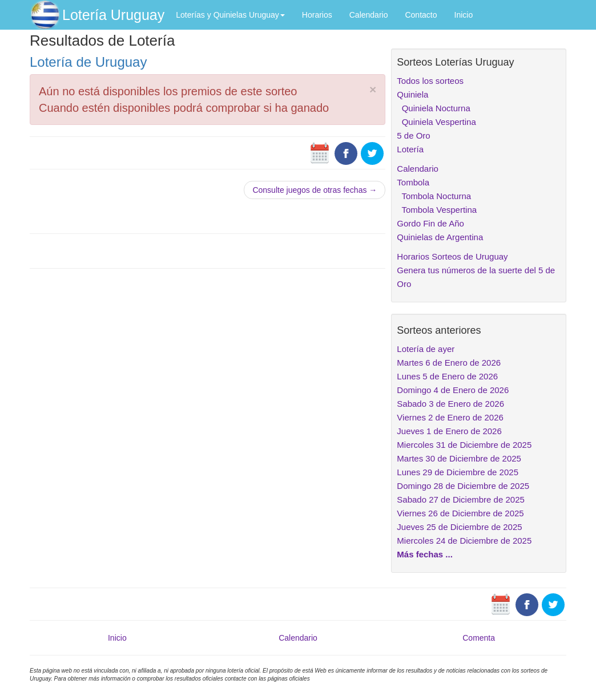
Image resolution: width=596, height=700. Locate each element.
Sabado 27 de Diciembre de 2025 (461, 499)
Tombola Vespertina (437, 210)
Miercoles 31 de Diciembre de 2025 (464, 445)
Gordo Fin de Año (430, 223)
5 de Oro (413, 135)
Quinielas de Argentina (440, 237)
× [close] (373, 89)
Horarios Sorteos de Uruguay (452, 256)
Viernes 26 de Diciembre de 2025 (460, 513)
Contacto (421, 15)
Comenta (479, 638)
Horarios (317, 15)
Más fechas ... (425, 554)
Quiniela (412, 94)
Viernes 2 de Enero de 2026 (450, 417)
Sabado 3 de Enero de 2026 (450, 404)
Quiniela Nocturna (433, 108)
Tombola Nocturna (434, 196)
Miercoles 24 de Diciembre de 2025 (464, 541)
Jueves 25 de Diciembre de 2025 (459, 527)
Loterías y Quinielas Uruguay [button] (230, 15)
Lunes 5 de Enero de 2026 (447, 376)
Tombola (413, 182)
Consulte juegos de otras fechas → (315, 190)
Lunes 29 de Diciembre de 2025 (458, 472)
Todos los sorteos (430, 81)
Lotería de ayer (426, 349)
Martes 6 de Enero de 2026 (449, 363)
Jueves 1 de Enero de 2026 (449, 431)
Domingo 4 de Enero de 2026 (453, 390)
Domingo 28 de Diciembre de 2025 (463, 486)
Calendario (369, 15)
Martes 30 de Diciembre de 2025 (459, 458)
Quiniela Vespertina (436, 122)
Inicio (464, 15)
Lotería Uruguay (113, 15)
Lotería (410, 149)
